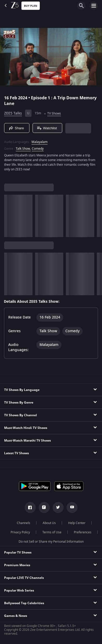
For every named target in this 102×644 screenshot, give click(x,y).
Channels (23, 523)
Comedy (38, 149)
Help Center (77, 523)
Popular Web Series (19, 590)
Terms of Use (52, 532)
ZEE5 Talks (13, 113)
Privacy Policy (20, 532)
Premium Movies (17, 565)
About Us (49, 523)
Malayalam (40, 142)
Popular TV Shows (18, 552)
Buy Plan (31, 6)
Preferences (83, 532)
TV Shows (54, 113)
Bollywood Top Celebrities (24, 603)
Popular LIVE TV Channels (24, 578)
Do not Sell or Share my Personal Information (51, 542)
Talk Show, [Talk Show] (23, 149)
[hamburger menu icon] (94, 6)
